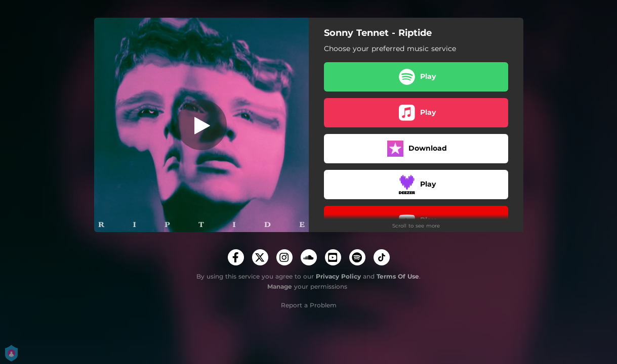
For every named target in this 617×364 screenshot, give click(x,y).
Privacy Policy (338, 276)
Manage (280, 286)
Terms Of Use (398, 276)
